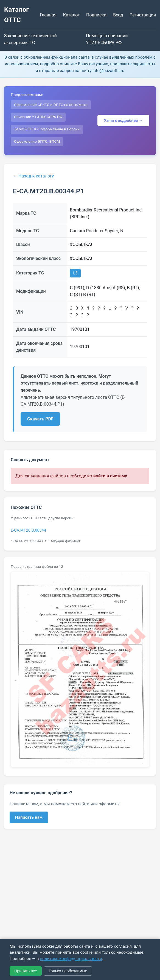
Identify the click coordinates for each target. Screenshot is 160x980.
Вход (118, 15)
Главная (48, 15)
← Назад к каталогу (33, 176)
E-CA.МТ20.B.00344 (28, 530)
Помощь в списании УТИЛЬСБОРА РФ (107, 39)
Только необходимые (68, 971)
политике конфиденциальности (71, 959)
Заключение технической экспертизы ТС (30, 39)
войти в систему (110, 476)
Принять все (26, 971)
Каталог (71, 15)
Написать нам (29, 817)
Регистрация (143, 15)
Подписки (96, 15)
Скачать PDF (40, 419)
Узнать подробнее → (123, 121)
